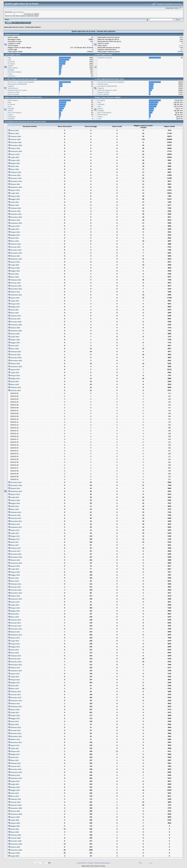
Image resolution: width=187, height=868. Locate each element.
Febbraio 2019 (15, 387)
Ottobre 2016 (14, 560)
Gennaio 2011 (14, 766)
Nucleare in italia (13, 92)
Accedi (14, 12)
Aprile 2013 (14, 686)
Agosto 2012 (14, 710)
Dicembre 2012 (15, 698)
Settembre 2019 (15, 367)
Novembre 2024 (15, 181)
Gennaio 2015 (14, 623)
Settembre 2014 (15, 635)
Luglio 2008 (14, 856)
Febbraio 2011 (15, 763)
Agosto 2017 (14, 530)
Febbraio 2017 (15, 548)
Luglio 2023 (14, 229)
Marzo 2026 (14, 133)
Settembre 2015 (15, 599)
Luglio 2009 (14, 820)
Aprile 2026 (14, 130)
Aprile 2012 (14, 722)
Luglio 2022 (14, 265)
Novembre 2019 (15, 361)
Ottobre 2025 (14, 148)
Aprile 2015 (14, 614)
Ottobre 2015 (14, 596)
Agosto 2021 (14, 298)
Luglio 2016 (14, 569)
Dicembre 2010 (15, 769)
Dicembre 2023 (15, 214)
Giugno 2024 (14, 196)
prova (181, 45)
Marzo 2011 (14, 760)
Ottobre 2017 (14, 524)
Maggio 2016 (14, 575)
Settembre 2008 (15, 850)
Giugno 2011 (14, 751)
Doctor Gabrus (13, 68)
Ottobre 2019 (14, 364)
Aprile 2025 (14, 166)
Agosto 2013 (14, 674)
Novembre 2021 (15, 289)
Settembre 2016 (15, 563)
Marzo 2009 (14, 832)
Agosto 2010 (14, 781)
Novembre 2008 (15, 844)
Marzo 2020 (14, 349)
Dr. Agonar (11, 64)
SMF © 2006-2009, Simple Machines (100, 863)
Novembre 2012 (15, 701)
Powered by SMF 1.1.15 (83, 863)
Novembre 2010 (15, 772)
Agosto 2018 (14, 494)
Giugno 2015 (14, 608)
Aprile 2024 (14, 202)
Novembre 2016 (15, 557)
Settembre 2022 (15, 259)
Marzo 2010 (14, 796)
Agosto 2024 (14, 190)
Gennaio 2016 (14, 587)
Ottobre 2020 (14, 328)
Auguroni (11, 86)
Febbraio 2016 (15, 584)
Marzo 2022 (14, 277)
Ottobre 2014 (14, 632)
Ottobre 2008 (14, 847)
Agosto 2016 (14, 566)
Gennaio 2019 (14, 390)
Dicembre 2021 (15, 286)
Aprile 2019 (14, 382)
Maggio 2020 (14, 343)
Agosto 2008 (14, 853)
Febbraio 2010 (15, 799)
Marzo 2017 (14, 545)
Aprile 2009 (14, 829)
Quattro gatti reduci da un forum (14, 27)
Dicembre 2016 (15, 554)
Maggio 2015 (14, 611)
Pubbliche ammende (105, 58)
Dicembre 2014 (15, 626)
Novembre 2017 (15, 521)
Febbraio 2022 (15, 280)
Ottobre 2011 (14, 739)
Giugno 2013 (14, 680)
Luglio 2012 (14, 713)
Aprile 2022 (14, 274)
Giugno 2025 (14, 160)
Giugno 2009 (14, 823)
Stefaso (10, 66)
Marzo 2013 (14, 689)
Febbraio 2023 (15, 244)
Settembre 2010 (15, 778)
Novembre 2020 (15, 325)
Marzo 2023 (14, 241)
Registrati (27, 23)
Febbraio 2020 (15, 352)
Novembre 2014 (15, 629)
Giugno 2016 (14, 572)
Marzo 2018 (14, 509)
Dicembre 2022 (15, 250)
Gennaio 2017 (14, 551)
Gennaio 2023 (14, 247)
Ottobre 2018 (14, 488)
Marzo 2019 (14, 385)
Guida (15, 23)
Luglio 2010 (14, 784)
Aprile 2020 (14, 346)
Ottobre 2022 (14, 256)
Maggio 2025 (14, 163)
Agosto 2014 (14, 638)
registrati (21, 12)
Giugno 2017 (14, 536)
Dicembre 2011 (15, 733)
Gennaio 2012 (14, 730)
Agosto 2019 (14, 370)
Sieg (9, 58)
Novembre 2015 (15, 593)
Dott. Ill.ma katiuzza (14, 72)
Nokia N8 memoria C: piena (17, 90)
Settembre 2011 (15, 742)
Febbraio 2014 (15, 656)
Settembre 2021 (15, 295)
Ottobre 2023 (14, 220)
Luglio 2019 (14, 373)
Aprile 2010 (14, 793)
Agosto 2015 (14, 602)
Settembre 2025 (15, 151)
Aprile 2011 (14, 757)
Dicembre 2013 (15, 662)
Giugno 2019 (14, 376)
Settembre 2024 (15, 187)
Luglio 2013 (14, 677)
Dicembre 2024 (15, 178)
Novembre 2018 (15, 485)
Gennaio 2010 (14, 802)
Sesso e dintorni (13, 94)
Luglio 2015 (14, 605)
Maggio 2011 (14, 754)
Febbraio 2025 (15, 172)
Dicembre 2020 (15, 322)
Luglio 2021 (14, 301)
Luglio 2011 (14, 748)
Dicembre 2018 (15, 482)
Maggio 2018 (14, 503)
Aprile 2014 (14, 650)
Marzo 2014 (14, 653)
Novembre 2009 (15, 808)
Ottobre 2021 (14, 292)
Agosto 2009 (14, 817)
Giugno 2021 (14, 304)
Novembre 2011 (15, 736)
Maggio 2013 (14, 683)
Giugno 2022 (14, 268)
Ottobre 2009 (14, 811)
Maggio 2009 (14, 826)
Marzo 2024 (14, 205)
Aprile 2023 (14, 238)
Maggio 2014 (14, 647)
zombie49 (11, 62)
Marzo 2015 (14, 617)
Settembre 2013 (15, 671)
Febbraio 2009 (15, 835)
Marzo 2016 (14, 581)
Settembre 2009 (15, 814)
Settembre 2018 (15, 491)
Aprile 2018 (14, 506)
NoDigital (11, 70)
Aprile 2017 (14, 542)
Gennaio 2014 (14, 659)
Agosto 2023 (14, 226)
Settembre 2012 (15, 707)
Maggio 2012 (14, 719)
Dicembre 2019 (15, 358)
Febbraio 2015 (15, 620)
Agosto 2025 (14, 154)
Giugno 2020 (14, 340)
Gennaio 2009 (14, 838)
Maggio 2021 (14, 307)
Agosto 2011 (14, 745)
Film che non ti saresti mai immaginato (21, 82)
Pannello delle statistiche (33, 27)
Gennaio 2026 (14, 139)
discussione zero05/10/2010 (17, 84)
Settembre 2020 (15, 331)
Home (9, 23)
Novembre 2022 (15, 253)
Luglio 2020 (14, 337)
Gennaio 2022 (14, 283)
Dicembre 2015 (15, 590)
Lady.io (10, 74)
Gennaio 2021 (14, 319)
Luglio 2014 (14, 641)
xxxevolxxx (12, 76)
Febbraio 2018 (15, 512)
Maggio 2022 (14, 271)
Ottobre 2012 (14, 704)
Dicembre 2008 (15, 841)
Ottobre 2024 (14, 184)
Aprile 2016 (14, 578)
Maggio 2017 (14, 539)
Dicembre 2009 (15, 805)
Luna (99, 119)
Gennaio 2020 (14, 355)
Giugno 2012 (14, 716)
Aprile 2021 (14, 310)
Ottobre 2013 (14, 668)
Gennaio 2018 (14, 515)
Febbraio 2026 (15, 136)
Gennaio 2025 (14, 175)
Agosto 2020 (14, 334)
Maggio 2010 (14, 790)
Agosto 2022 (14, 262)
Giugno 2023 (14, 232)
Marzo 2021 (14, 313)
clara (9, 60)
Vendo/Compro (13, 88)
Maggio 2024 (14, 199)
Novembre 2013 (15, 665)
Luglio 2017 (14, 533)
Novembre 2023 (15, 217)
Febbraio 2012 (15, 727)
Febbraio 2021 (15, 316)
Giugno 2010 (14, 787)
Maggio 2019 (14, 379)
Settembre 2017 (15, 527)
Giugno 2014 (14, 644)
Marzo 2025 (14, 169)
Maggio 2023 (14, 235)
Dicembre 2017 (15, 518)
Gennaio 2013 (14, 695)
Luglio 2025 (14, 157)
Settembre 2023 (15, 223)
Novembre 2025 (15, 145)
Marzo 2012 (14, 724)
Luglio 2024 (14, 193)
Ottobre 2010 (14, 775)
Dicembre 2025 (15, 142)
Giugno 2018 (14, 500)
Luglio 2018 (14, 497)
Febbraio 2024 (15, 208)
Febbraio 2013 (15, 692)
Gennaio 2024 (14, 211)
